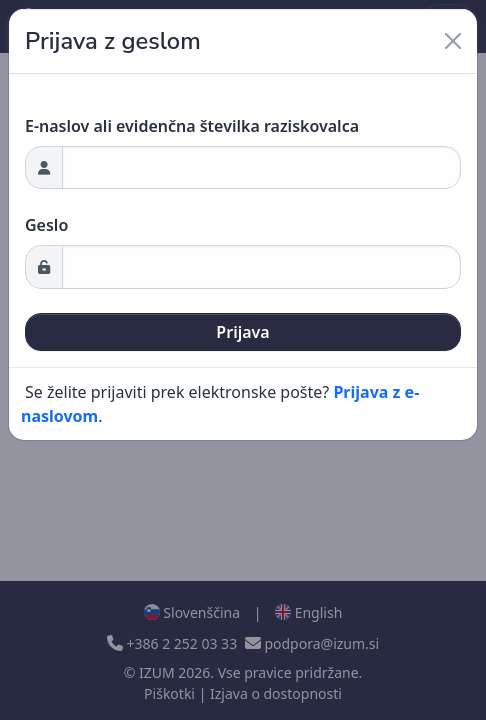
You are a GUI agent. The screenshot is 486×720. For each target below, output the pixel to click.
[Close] (453, 41)
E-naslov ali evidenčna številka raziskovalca (192, 126)
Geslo (46, 225)
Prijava (242, 332)
